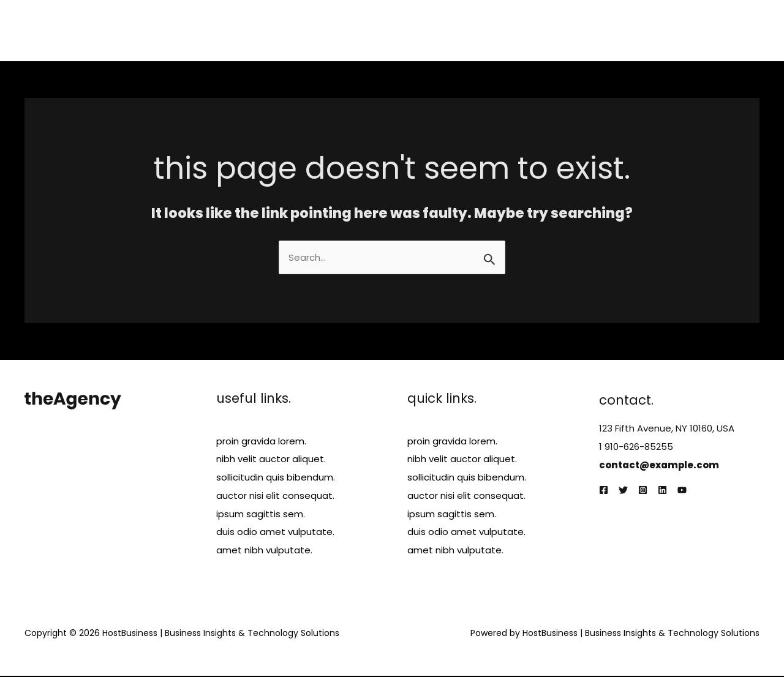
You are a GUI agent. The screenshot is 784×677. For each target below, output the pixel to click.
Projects (597, 30)
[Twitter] (623, 491)
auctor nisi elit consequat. (275, 496)
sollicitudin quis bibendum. (276, 478)
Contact (731, 30)
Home (444, 30)
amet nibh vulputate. (264, 551)
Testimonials (664, 30)
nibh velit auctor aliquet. (271, 459)
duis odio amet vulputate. (275, 533)
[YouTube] (682, 491)
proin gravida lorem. (261, 441)
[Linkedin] (662, 491)
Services (541, 30)
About (490, 30)
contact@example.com (660, 465)
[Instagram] (643, 491)
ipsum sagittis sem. (261, 514)
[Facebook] (604, 491)
